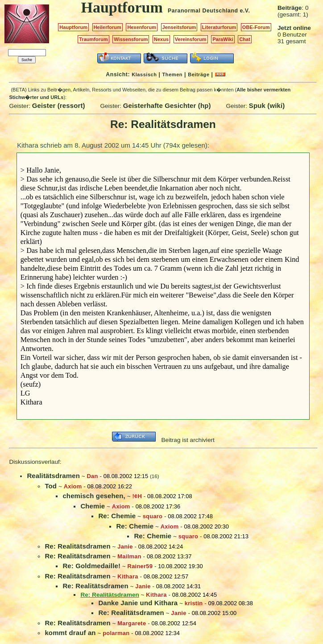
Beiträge (199, 74)
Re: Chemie (117, 516)
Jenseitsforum (179, 27)
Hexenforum (142, 27)
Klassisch (144, 74)
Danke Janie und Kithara (138, 603)
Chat (245, 39)
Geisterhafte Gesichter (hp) (167, 105)
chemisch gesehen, (94, 496)
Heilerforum (108, 27)
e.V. (245, 11)
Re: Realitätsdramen (77, 546)
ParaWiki (223, 39)
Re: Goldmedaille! (91, 566)
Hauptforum (73, 27)
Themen (172, 74)
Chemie (93, 506)
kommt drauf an (70, 633)
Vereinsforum (191, 39)
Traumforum (93, 39)
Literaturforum (219, 27)
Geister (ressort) (59, 105)
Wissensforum (131, 39)
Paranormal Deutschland (203, 11)
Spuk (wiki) (267, 105)
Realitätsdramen (53, 476)
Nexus (161, 39)
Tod (51, 486)
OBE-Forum (256, 27)
